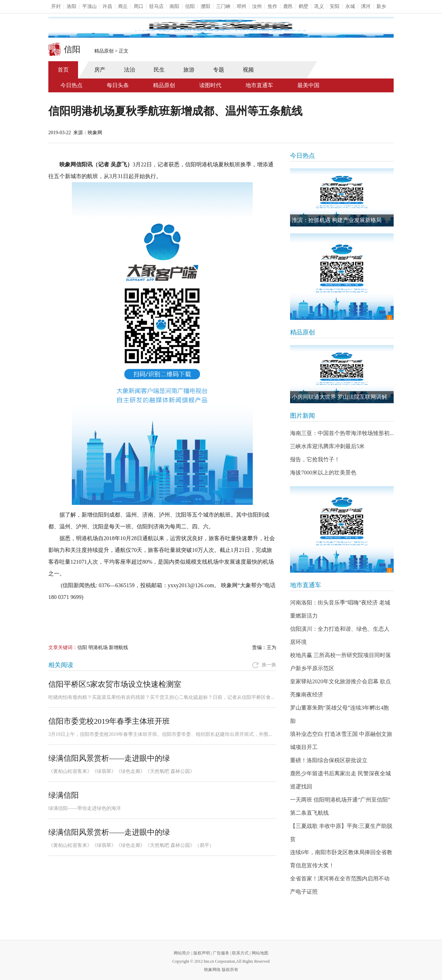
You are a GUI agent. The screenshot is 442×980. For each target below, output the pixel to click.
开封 (56, 6)
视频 (248, 70)
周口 (138, 6)
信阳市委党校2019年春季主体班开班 (109, 721)
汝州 (257, 6)
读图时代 (210, 85)
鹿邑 (288, 6)
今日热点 (71, 85)
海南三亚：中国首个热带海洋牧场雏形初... (342, 433)
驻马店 (156, 6)
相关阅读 (61, 665)
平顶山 (89, 6)
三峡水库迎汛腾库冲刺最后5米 (327, 446)
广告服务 (221, 953)
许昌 (107, 6)
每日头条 (118, 85)
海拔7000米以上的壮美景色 (323, 473)
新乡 (381, 6)
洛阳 (71, 6)
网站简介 (182, 953)
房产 (100, 70)
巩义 (319, 6)
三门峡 (223, 6)
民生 (159, 70)
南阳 (174, 6)
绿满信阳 (64, 795)
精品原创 (104, 51)
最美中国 (308, 85)
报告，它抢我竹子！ (315, 459)
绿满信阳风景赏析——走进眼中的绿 (109, 758)
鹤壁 (304, 6)
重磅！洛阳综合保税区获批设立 (329, 760)
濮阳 (205, 6)
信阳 (190, 6)
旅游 (189, 70)
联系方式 (240, 953)
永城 (350, 6)
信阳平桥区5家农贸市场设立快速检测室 (115, 684)
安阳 (335, 6)
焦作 (272, 6)
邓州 (241, 6)
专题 (219, 70)
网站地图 (260, 953)
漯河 (366, 6)
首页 (63, 70)
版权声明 (202, 953)
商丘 (123, 6)
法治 (129, 70)
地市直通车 (259, 85)
